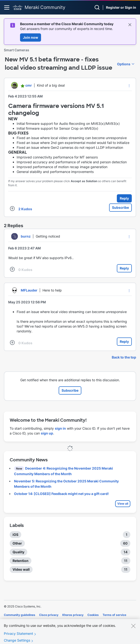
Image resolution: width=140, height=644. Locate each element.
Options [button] (124, 64)
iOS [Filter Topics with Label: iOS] (15, 535)
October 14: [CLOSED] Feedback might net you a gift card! (61, 494)
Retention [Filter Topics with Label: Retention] (21, 561)
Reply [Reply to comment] (124, 268)
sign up (47, 433)
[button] (129, 86)
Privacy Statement (18, 637)
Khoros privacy (73, 615)
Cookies (93, 615)
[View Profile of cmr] (29, 85)
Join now (31, 37)
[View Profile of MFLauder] (29, 290)
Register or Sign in (121, 7)
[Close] (133, 630)
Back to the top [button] (124, 357)
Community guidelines (20, 615)
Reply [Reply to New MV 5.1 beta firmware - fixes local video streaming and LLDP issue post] (124, 198)
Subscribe (120, 207)
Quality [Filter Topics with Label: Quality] (18, 552)
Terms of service (114, 615)
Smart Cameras (17, 50)
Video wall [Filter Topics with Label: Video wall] (21, 569)
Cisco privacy (49, 615)
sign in (60, 428)
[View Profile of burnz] (26, 236)
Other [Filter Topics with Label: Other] (17, 543)
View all (123, 504)
